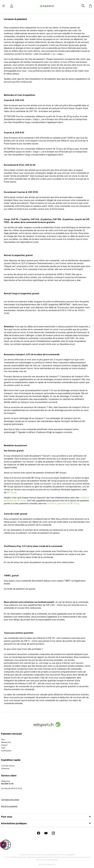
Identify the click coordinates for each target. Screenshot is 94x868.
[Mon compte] (12, 6)
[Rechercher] (83, 6)
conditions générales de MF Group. (63, 503)
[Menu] (4, 6)
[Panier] (90, 6)
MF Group (12, 492)
